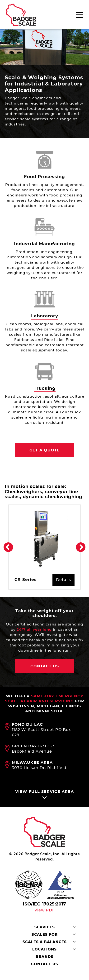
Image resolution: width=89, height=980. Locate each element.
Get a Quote (45, 450)
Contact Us (45, 965)
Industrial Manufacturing (44, 244)
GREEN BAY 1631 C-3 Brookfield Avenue (33, 750)
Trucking (45, 389)
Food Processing (44, 177)
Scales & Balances (45, 943)
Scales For (45, 936)
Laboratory (45, 316)
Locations (44, 950)
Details (63, 580)
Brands (44, 958)
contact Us (45, 667)
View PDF (45, 911)
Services (45, 928)
